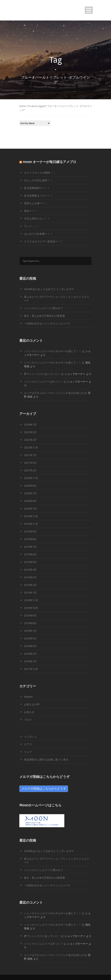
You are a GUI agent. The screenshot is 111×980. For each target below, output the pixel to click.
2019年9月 (30, 532)
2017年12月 (31, 669)
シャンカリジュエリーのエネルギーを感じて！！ (53, 351)
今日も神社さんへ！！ (37, 219)
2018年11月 (31, 600)
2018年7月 (30, 631)
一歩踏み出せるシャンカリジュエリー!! (47, 323)
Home (22, 106)
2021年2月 (30, 470)
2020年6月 (30, 501)
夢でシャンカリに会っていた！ (42, 374)
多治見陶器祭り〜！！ (37, 188)
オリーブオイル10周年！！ (40, 173)
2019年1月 (30, 593)
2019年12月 (31, 516)
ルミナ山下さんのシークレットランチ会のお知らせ (54, 393)
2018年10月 (31, 608)
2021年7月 (30, 455)
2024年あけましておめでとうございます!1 (49, 289)
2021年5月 (30, 463)
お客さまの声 (32, 704)
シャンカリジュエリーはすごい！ (44, 382)
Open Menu (89, 10)
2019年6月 (30, 554)
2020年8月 (30, 486)
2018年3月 (30, 646)
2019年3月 (30, 577)
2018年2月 (30, 654)
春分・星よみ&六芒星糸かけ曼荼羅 (44, 316)
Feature (28, 697)
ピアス (28, 744)
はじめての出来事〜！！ (38, 234)
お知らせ (29, 712)
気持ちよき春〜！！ (36, 203)
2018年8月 (30, 623)
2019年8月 (30, 539)
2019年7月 (30, 547)
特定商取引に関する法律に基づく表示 (46, 760)
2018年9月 (30, 616)
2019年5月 (30, 562)
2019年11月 (31, 524)
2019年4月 (30, 570)
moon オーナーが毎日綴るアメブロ (50, 162)
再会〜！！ (30, 211)
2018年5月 (30, 638)
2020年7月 (30, 493)
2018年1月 (30, 661)
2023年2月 (30, 440)
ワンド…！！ (32, 226)
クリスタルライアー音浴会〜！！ (44, 241)
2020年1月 (30, 509)
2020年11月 (31, 478)
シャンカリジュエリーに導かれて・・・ (47, 308)
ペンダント (30, 737)
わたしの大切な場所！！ (38, 180)
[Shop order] (35, 123)
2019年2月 (30, 585)
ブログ (28, 720)
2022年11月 (31, 448)
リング (28, 752)
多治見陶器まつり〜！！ (38, 196)
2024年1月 (30, 425)
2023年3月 (30, 432)
